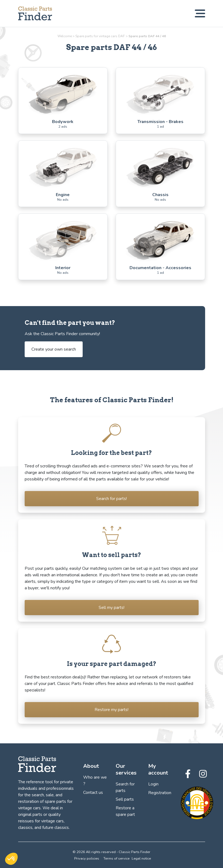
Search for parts (125, 787)
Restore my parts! (111, 710)
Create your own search (54, 349)
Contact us (93, 792)
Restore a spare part (125, 811)
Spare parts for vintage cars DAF (100, 36)
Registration (160, 793)
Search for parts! (111, 499)
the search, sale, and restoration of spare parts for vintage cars (45, 801)
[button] (11, 859)
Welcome (65, 36)
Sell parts (125, 799)
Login (153, 784)
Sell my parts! (111, 608)
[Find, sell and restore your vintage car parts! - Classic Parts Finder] (35, 13)
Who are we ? (95, 781)
